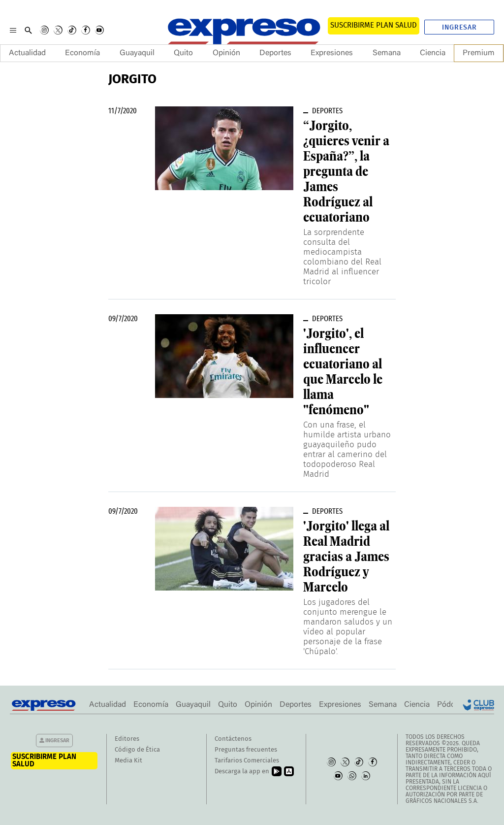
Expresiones (332, 53)
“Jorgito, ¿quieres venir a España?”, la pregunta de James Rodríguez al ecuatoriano (346, 171)
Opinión (226, 53)
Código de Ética (137, 750)
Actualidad (27, 53)
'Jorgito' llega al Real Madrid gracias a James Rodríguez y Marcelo (346, 557)
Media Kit (128, 761)
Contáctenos (233, 739)
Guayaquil (137, 53)
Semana (387, 53)
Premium (479, 53)
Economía (82, 53)
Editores (127, 739)
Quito (183, 53)
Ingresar (459, 28)
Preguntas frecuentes (246, 750)
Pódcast (451, 705)
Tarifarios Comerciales (247, 761)
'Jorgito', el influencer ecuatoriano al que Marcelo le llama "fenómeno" (343, 372)
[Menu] (13, 30)
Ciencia (433, 53)
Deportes (275, 53)
